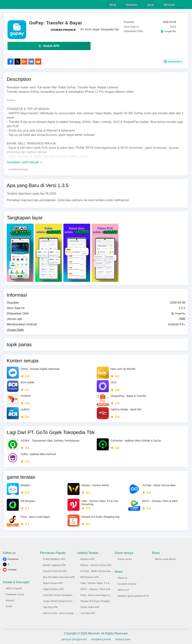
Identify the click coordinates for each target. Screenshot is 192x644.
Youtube (12, 569)
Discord (10, 600)
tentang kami (123, 639)
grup (151, 4)
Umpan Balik (15, 329)
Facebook (13, 559)
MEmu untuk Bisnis (165, 559)
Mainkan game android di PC (133, 595)
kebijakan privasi (101, 639)
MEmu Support (14, 588)
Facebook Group (15, 594)
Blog (113, 4)
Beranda (169, 4)
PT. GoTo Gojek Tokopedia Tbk (100, 29)
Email (9, 606)
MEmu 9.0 (123, 589)
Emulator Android (127, 583)
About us (122, 577)
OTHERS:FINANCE (63, 29)
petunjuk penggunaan (74, 639)
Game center (125, 559)
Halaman (132, 4)
